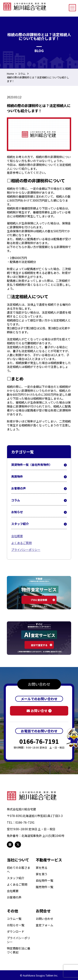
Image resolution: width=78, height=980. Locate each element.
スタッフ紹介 (39, 524)
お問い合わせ (45, 919)
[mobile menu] (72, 8)
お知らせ (39, 512)
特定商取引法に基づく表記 (19, 950)
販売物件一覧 (45, 887)
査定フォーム (45, 925)
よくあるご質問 (21, 543)
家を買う (42, 874)
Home (10, 74)
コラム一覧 (14, 919)
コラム (22, 74)
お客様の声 (39, 488)
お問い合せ (39, 711)
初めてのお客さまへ (19, 870)
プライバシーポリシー (26, 550)
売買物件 (39, 477)
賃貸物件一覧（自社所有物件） (39, 465)
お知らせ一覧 (16, 925)
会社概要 (17, 536)
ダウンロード (16, 932)
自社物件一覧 (45, 881)
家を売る (42, 868)
